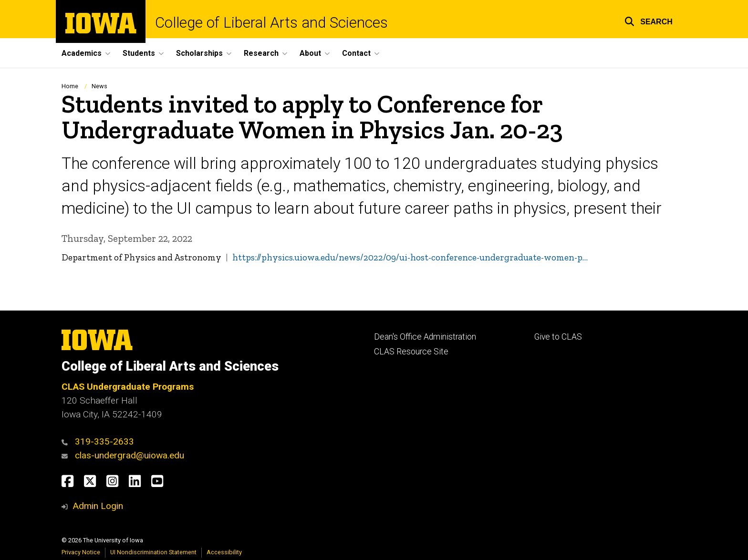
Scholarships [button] (199, 53)
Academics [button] (82, 53)
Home (70, 86)
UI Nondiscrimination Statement (153, 552)
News (99, 86)
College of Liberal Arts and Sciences (271, 23)
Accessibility (224, 552)
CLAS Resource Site (411, 352)
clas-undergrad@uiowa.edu (130, 455)
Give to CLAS (558, 337)
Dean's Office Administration (425, 337)
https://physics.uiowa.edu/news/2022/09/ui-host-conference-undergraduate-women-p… (410, 257)
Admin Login (98, 506)
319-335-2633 (104, 441)
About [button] (310, 53)
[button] (649, 20)
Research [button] (261, 53)
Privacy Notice (81, 552)
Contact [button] (356, 53)
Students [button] (139, 53)
